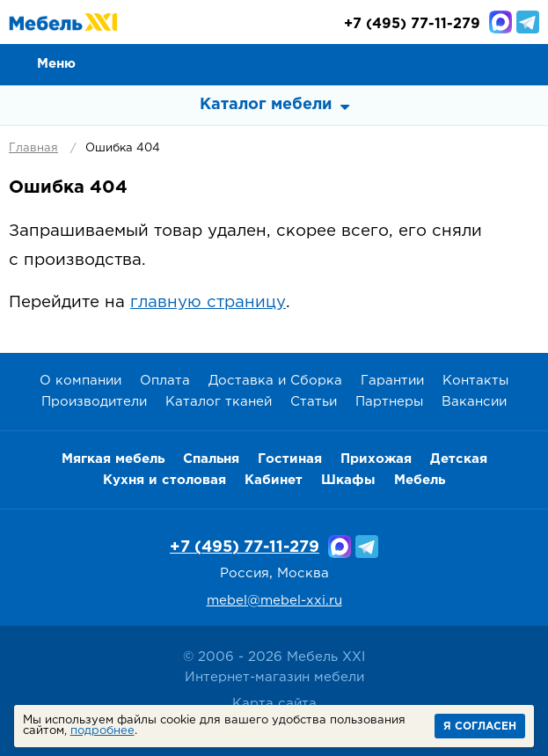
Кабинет (274, 480)
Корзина (527, 63)
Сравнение (448, 63)
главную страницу (208, 302)
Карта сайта (274, 704)
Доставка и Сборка (275, 381)
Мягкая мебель (113, 459)
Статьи (314, 402)
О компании (80, 381)
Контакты (475, 381)
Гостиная (290, 459)
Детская (459, 459)
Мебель (420, 480)
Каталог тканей (219, 402)
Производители (94, 402)
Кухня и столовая (164, 480)
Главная (33, 148)
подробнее (102, 731)
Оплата (165, 381)
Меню (56, 64)
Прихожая (376, 459)
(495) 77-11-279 (412, 24)
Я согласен (480, 727)
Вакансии (474, 402)
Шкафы (348, 480)
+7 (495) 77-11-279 (245, 547)
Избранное (487, 63)
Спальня (211, 459)
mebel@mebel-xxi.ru (274, 601)
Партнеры (389, 402)
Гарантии (392, 381)
